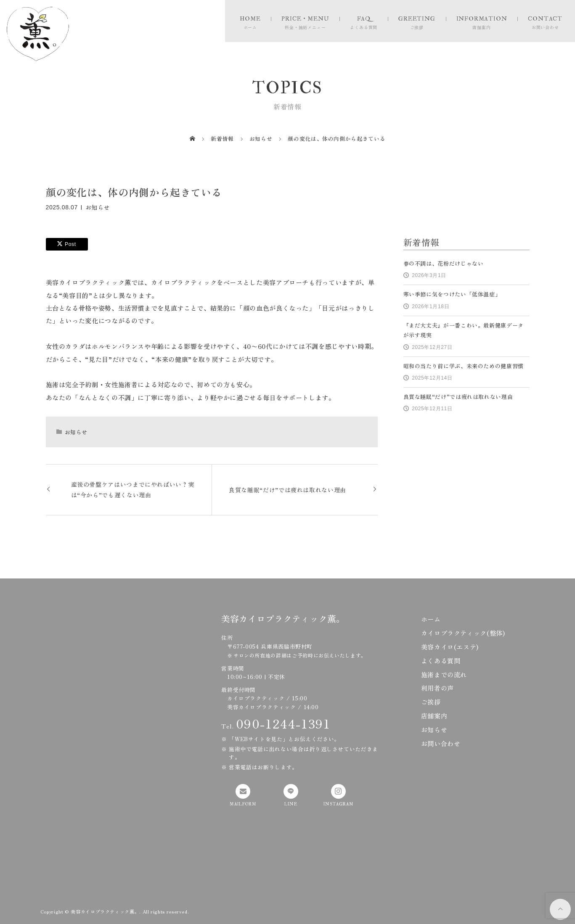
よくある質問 (441, 660)
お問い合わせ (441, 743)
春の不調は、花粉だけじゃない (444, 263)
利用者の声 (437, 688)
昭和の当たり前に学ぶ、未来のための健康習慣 (464, 366)
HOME (250, 19)
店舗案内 (434, 715)
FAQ (364, 19)
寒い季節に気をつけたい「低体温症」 (452, 294)
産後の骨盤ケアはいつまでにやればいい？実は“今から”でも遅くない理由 (133, 490)
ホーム (431, 619)
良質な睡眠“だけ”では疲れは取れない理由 (287, 490)
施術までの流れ (444, 674)
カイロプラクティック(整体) (463, 633)
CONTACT (545, 19)
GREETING (417, 19)
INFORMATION (482, 19)
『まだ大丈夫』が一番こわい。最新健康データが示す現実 (464, 330)
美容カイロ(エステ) (450, 647)
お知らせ (98, 207)
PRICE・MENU (305, 19)
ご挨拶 (431, 702)
